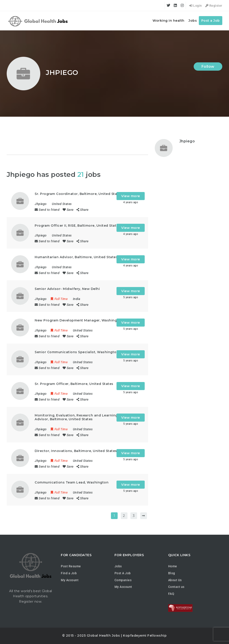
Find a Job (69, 573)
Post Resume (71, 566)
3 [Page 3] (134, 516)
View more (131, 196)
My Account (70, 580)
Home (173, 566)
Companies (123, 580)
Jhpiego (187, 141)
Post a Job (211, 21)
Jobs (193, 21)
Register (214, 6)
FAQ (171, 594)
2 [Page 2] (124, 516)
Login (196, 6)
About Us (175, 580)
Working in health (169, 21)
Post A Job (123, 573)
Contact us (176, 587)
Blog (172, 573)
